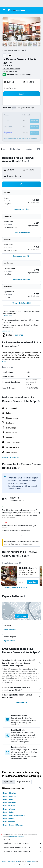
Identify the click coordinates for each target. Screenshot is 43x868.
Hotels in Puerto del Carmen (13, 825)
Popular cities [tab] (8, 782)
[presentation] (26, 50)
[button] (4, 10)
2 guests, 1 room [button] (11, 88)
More (4, 362)
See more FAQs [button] (22, 702)
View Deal (32, 582)
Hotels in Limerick (9, 793)
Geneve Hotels (31, 862)
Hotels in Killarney (9, 796)
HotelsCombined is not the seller (23, 843)
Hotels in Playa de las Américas (14, 815)
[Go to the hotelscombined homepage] (17, 10)
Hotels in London (9, 822)
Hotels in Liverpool (9, 803)
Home (4, 862)
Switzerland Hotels (14, 862)
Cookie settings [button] (8, 331)
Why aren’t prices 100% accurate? (23, 851)
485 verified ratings (23, 75)
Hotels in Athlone (9, 809)
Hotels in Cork (8, 799)
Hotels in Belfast (8, 812)
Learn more (8, 316)
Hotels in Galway (9, 806)
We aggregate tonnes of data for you (23, 847)
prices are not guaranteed (17, 837)
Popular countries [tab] (24, 782)
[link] (15, 588)
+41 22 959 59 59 (10, 71)
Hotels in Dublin (8, 819)
